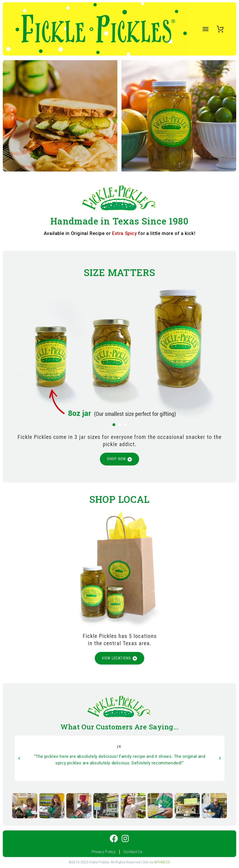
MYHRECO (162, 863)
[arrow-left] (19, 759)
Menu (205, 29)
